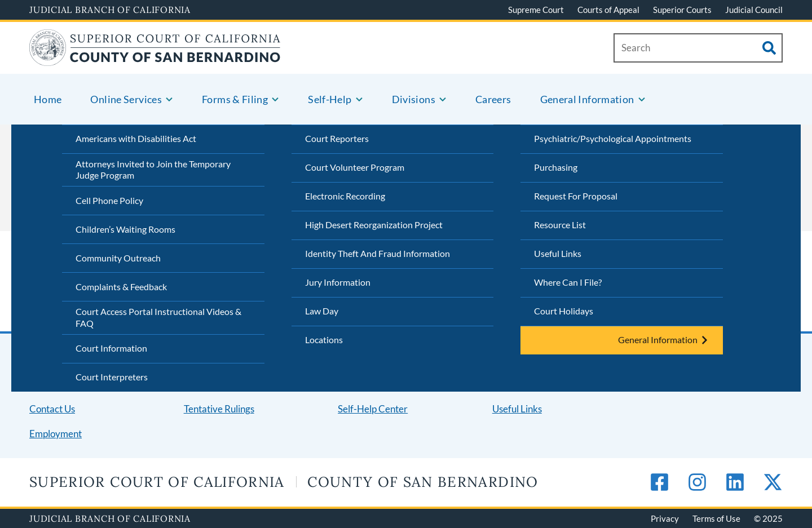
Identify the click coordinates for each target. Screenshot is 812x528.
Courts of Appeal (608, 10)
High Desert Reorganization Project (374, 225)
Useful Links (558, 253)
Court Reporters (337, 138)
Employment (56, 434)
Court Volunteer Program (355, 167)
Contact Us (52, 409)
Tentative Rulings (219, 409)
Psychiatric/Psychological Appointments (613, 138)
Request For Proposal (576, 196)
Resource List (560, 225)
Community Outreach (118, 258)
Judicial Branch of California (110, 10)
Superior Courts (682, 10)
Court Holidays (564, 311)
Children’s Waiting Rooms (125, 229)
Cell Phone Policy (109, 200)
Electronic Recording (345, 196)
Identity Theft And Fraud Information (378, 253)
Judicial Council (754, 10)
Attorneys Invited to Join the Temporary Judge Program (153, 170)
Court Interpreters (112, 377)
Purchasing (556, 167)
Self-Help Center (373, 409)
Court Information (111, 348)
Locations (324, 340)
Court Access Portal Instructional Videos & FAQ (158, 317)
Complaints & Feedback (121, 287)
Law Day (322, 311)
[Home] (155, 59)
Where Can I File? (568, 282)
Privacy (665, 518)
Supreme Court (536, 10)
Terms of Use (716, 518)
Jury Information (338, 282)
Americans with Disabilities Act (136, 138)
